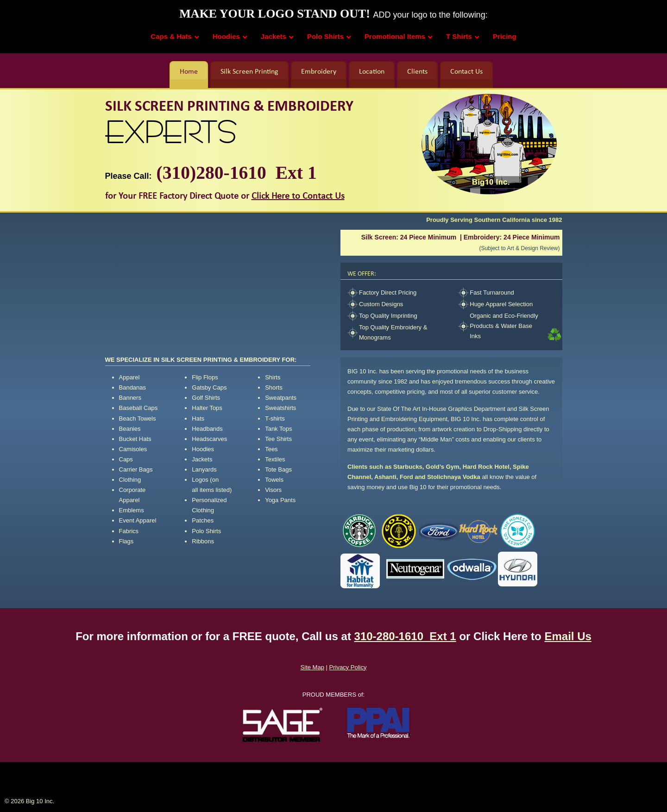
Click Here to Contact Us (298, 196)
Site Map (312, 667)
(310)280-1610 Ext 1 (234, 173)
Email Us (568, 636)
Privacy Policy (348, 667)
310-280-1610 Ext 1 (405, 636)
